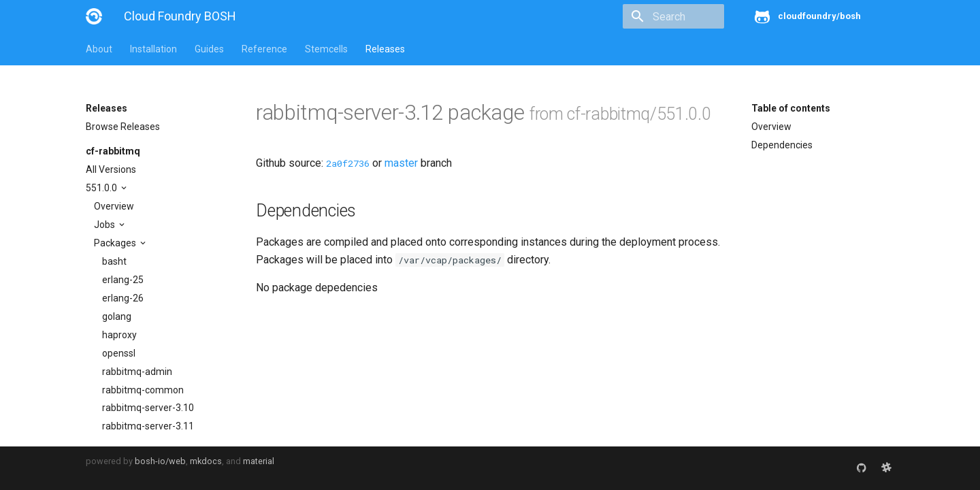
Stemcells (326, 49)
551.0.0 (102, 188)
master (401, 163)
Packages (116, 243)
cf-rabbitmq (113, 151)
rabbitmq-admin (137, 372)
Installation (153, 49)
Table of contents (791, 108)
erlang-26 (123, 298)
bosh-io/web (160, 461)
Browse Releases (123, 127)
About (99, 49)
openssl (119, 353)
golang (117, 316)
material (259, 461)
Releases (385, 49)
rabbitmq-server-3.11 (148, 426)
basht (114, 261)
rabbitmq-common (143, 390)
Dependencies (782, 145)
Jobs (105, 225)
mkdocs (206, 461)
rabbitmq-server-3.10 (148, 408)
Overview (114, 206)
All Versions (111, 169)
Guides (209, 49)
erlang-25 (123, 280)
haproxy (119, 335)
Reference (264, 49)
